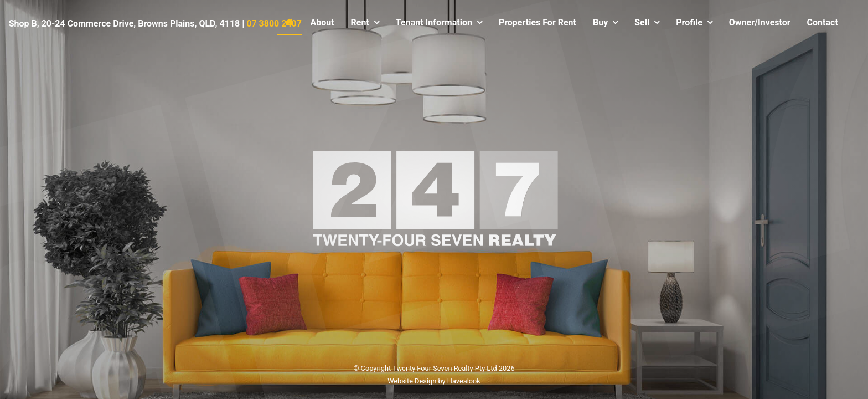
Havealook (464, 380)
